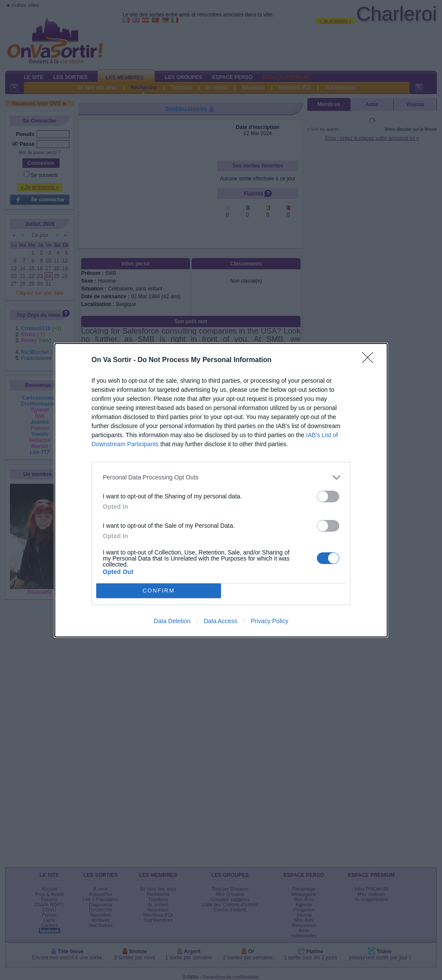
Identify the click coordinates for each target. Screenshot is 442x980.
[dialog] (221, 490)
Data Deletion (172, 621)
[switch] (328, 496)
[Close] (370, 360)
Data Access (221, 621)
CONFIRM (159, 591)
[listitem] (221, 477)
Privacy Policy (270, 621)
